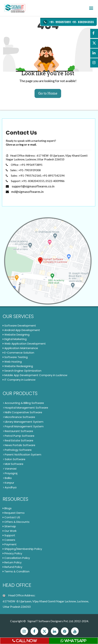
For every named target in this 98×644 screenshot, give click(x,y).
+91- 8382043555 (83, 22)
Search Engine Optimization (22, 371)
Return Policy (12, 562)
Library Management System (23, 422)
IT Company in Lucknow (19, 380)
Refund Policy (12, 567)
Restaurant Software (18, 431)
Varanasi (10, 469)
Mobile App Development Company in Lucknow (35, 375)
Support (9, 535)
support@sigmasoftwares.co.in (30, 186)
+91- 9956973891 (60, 22)
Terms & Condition (16, 571)
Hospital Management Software (26, 408)
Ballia (7, 478)
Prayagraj (10, 473)
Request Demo (14, 513)
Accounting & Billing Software (24, 403)
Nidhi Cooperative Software (23, 412)
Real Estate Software (18, 440)
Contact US (11, 517)
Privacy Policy (12, 553)
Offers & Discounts (16, 522)
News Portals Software (19, 445)
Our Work (10, 531)
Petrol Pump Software (19, 436)
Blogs (7, 508)
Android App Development (21, 330)
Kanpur (9, 483)
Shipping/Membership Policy (22, 549)
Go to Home (48, 93)
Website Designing (16, 335)
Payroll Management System (23, 426)
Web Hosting (12, 362)
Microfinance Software (19, 417)
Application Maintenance (20, 348)
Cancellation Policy (16, 558)
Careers (9, 540)
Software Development (19, 326)
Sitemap (9, 526)
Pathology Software (17, 450)
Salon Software (14, 459)
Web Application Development (24, 344)
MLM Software (13, 464)
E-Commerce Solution (18, 353)
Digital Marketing (15, 339)
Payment (10, 544)
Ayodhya (10, 487)
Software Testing (15, 357)
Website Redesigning (18, 366)
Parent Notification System (22, 454)
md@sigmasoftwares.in (25, 192)
